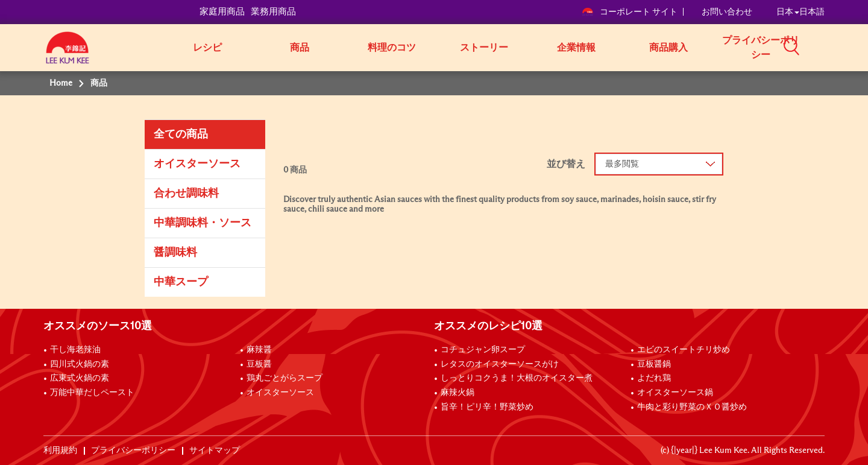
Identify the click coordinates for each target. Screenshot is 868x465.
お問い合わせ (727, 12)
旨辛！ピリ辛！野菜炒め (487, 407)
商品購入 (668, 48)
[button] (829, 46)
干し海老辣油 (75, 350)
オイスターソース (197, 164)
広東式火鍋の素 (80, 378)
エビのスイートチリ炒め (684, 350)
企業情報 (576, 48)
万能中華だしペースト (92, 393)
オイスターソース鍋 (675, 393)
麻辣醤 (259, 350)
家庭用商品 (222, 12)
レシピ (207, 48)
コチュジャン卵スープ (483, 350)
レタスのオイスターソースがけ (500, 364)
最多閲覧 (622, 164)
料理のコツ (392, 48)
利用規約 (60, 451)
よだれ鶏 (654, 378)
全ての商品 (181, 134)
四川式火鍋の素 (80, 364)
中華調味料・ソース (203, 223)
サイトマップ (215, 451)
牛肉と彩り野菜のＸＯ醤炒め (692, 407)
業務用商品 (273, 12)
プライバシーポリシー (761, 48)
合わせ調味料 (186, 194)
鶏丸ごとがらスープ (285, 378)
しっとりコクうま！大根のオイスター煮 (517, 378)
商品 (300, 48)
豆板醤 (259, 364)
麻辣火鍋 (458, 393)
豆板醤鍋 (654, 364)
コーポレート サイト (630, 12)
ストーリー (484, 48)
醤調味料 (175, 253)
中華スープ (181, 282)
